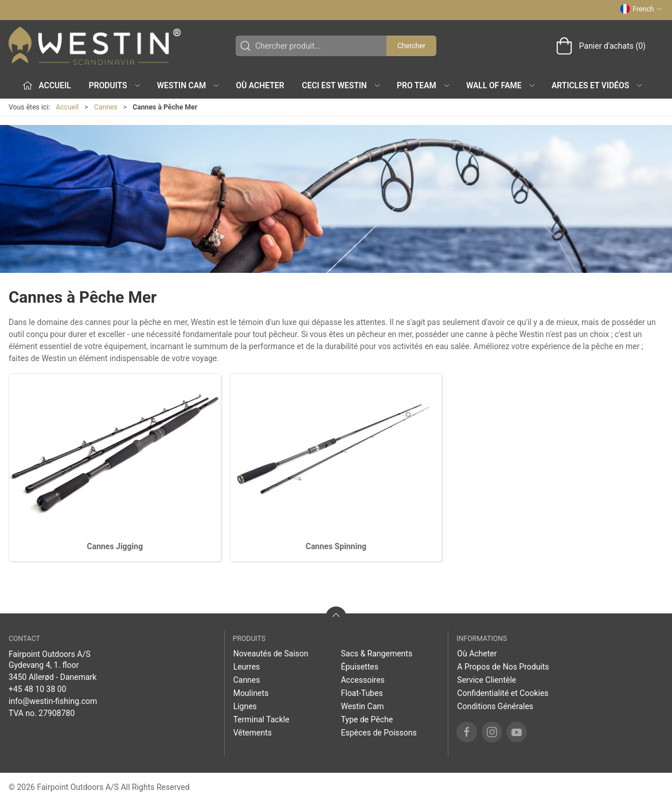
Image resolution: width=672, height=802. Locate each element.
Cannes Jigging (115, 546)
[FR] (95, 46)
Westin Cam (362, 706)
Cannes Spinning (336, 546)
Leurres (247, 667)
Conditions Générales (495, 706)
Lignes (245, 706)
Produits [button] (115, 85)
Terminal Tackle (261, 719)
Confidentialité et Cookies (503, 693)
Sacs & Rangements (376, 654)
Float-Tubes (362, 693)
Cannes (106, 107)
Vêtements (253, 733)
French (641, 9)
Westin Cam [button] (189, 85)
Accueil (67, 107)
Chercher (411, 46)
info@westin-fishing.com (53, 701)
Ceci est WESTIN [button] (342, 85)
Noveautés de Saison (271, 654)
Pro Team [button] (424, 85)
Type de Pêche (367, 719)
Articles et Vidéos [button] (597, 85)
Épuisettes (359, 667)
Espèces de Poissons (378, 733)
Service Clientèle (487, 680)
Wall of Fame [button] (501, 85)
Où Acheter (260, 85)
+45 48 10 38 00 (38, 689)
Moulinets (251, 693)
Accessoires (362, 680)
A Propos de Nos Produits (503, 667)
